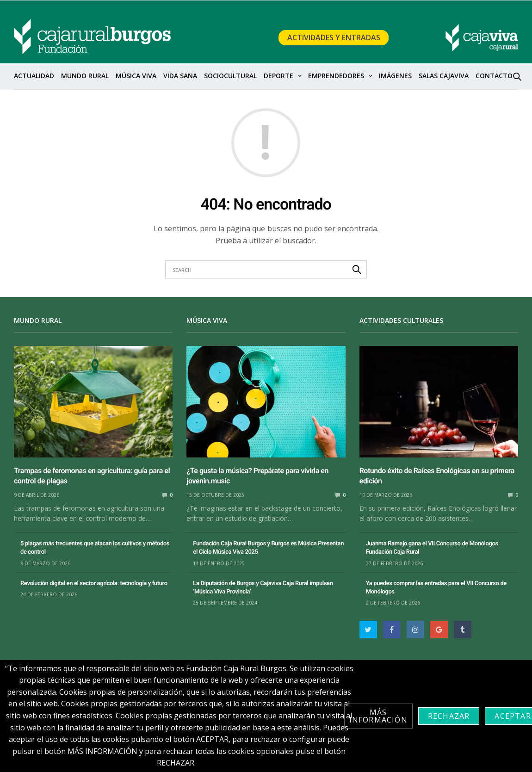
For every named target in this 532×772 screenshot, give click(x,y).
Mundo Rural (85, 76)
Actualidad (34, 76)
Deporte (278, 76)
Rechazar (449, 716)
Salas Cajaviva (444, 76)
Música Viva (136, 76)
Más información (378, 716)
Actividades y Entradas (334, 38)
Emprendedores (336, 76)
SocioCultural (230, 76)
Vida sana (180, 76)
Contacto (494, 76)
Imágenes (395, 76)
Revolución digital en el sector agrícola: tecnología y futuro (94, 584)
